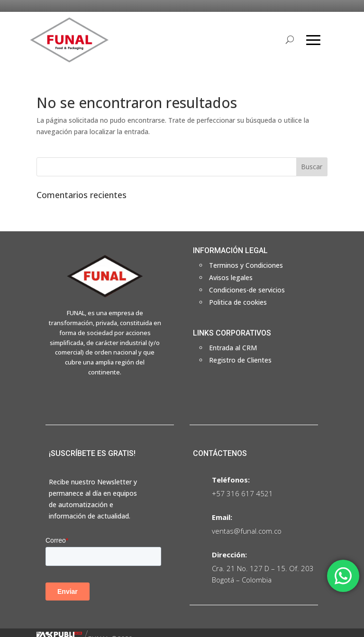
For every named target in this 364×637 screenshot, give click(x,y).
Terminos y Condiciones (246, 265)
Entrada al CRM (233, 348)
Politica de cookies (238, 302)
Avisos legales (231, 278)
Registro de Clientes (240, 360)
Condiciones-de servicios (247, 290)
